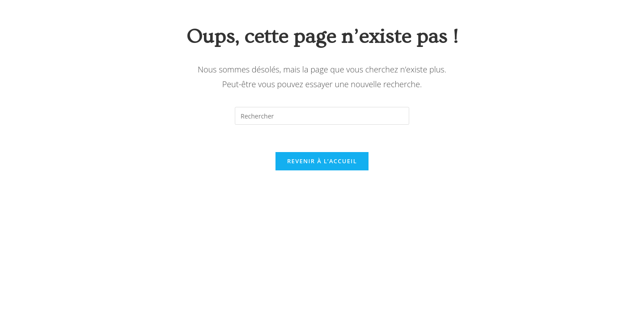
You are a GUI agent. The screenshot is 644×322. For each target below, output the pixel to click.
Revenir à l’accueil (322, 161)
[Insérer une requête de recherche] (322, 116)
